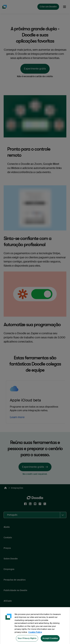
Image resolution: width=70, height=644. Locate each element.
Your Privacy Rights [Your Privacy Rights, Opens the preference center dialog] (27, 640)
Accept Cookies (50, 640)
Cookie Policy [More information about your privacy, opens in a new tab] (35, 634)
